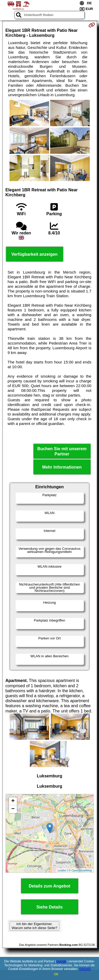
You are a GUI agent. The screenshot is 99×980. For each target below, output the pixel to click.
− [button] (13, 809)
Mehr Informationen (62, 467)
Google (61, 961)
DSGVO (85, 969)
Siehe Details (50, 907)
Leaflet (62, 870)
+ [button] (13, 801)
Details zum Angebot (50, 886)
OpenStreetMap (82, 870)
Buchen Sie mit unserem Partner (62, 451)
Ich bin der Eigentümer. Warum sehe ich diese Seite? (34, 926)
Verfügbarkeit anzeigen (34, 254)
